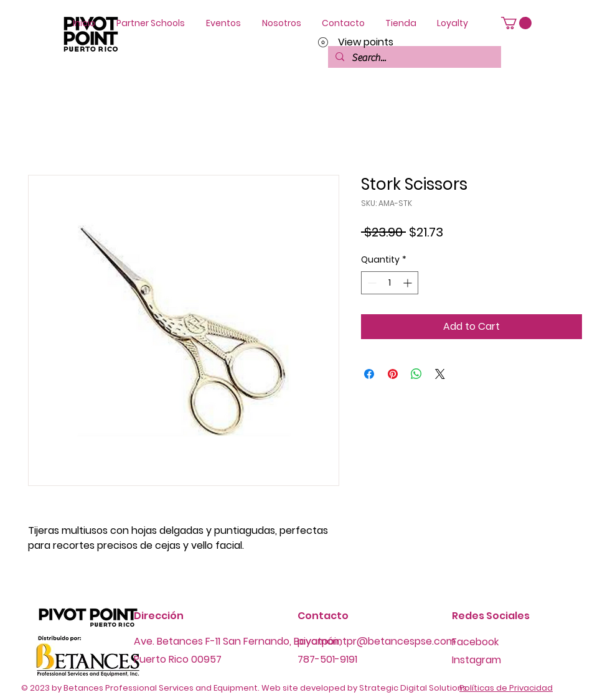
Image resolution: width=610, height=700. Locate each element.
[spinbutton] (390, 283)
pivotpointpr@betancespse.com (377, 641)
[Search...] (413, 58)
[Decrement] (371, 283)
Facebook (475, 642)
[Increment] (409, 283)
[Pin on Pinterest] (393, 374)
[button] (516, 23)
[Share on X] (440, 374)
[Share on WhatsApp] (416, 374)
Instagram (476, 660)
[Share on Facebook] (369, 374)
